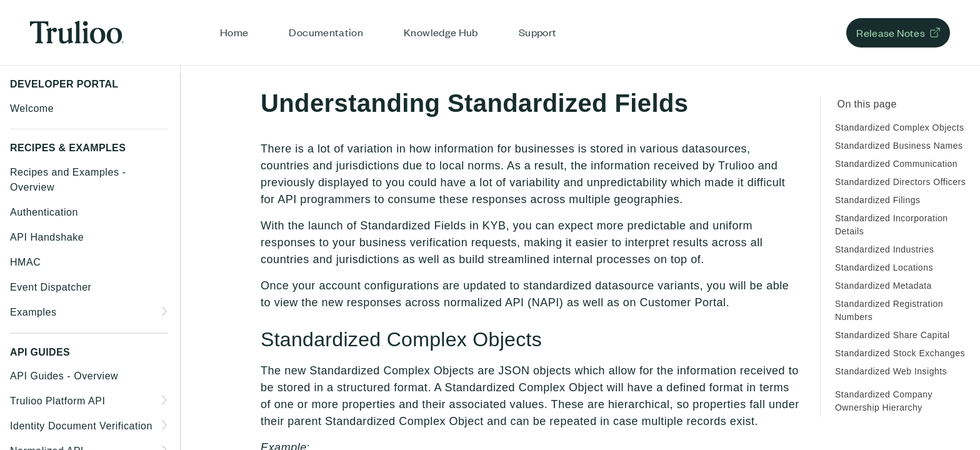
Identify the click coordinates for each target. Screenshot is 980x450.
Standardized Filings (877, 200)
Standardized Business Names (899, 146)
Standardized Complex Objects (899, 127)
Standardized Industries (884, 249)
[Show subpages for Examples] (165, 311)
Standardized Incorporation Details (892, 225)
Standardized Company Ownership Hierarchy (884, 401)
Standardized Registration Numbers (889, 310)
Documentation (326, 32)
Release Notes (891, 32)
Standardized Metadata (883, 286)
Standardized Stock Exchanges (900, 353)
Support (538, 32)
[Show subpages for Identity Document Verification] (165, 425)
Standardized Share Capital (892, 335)
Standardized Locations (884, 267)
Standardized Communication (896, 164)
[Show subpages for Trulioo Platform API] (165, 400)
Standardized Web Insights (891, 371)
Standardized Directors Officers (900, 182)
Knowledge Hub (441, 32)
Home (234, 32)
